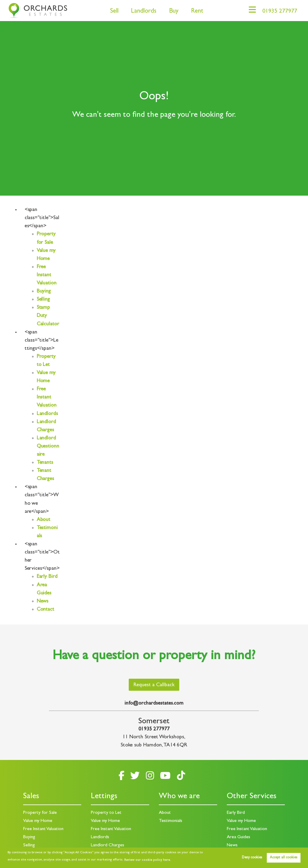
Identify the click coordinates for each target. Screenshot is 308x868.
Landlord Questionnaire (47, 447)
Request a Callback (154, 685)
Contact (46, 610)
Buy (171, 12)
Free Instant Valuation (47, 275)
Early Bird (47, 577)
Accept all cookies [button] (283, 858)
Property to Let (106, 813)
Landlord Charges (108, 845)
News (43, 602)
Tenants (45, 463)
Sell (112, 12)
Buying (44, 292)
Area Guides (239, 837)
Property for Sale (40, 813)
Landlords (141, 12)
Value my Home (38, 821)
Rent (195, 12)
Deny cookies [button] (252, 858)
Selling (43, 300)
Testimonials (171, 821)
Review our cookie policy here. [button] (146, 860)
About (44, 520)
